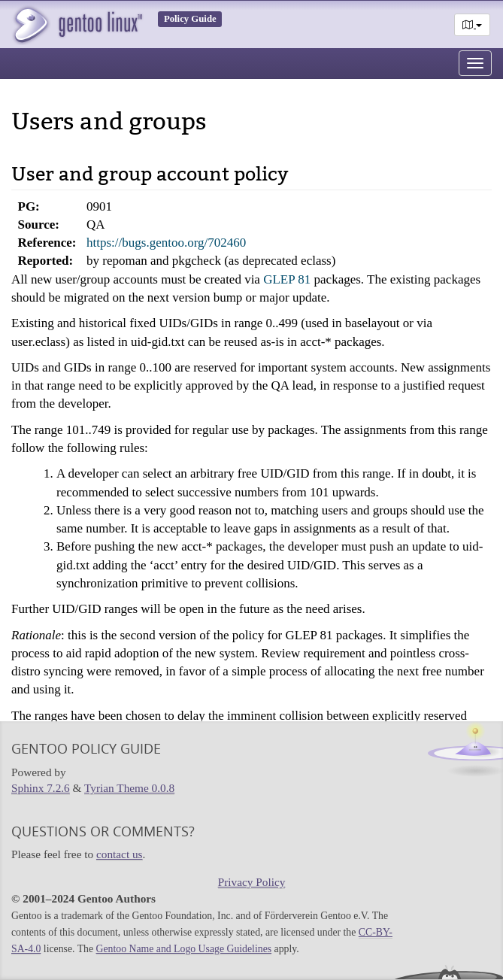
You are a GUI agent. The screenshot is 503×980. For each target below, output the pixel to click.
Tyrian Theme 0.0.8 (129, 788)
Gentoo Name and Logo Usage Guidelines (184, 949)
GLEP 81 (287, 279)
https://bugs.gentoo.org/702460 (166, 243)
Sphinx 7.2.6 (41, 788)
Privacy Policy (252, 882)
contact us (120, 854)
